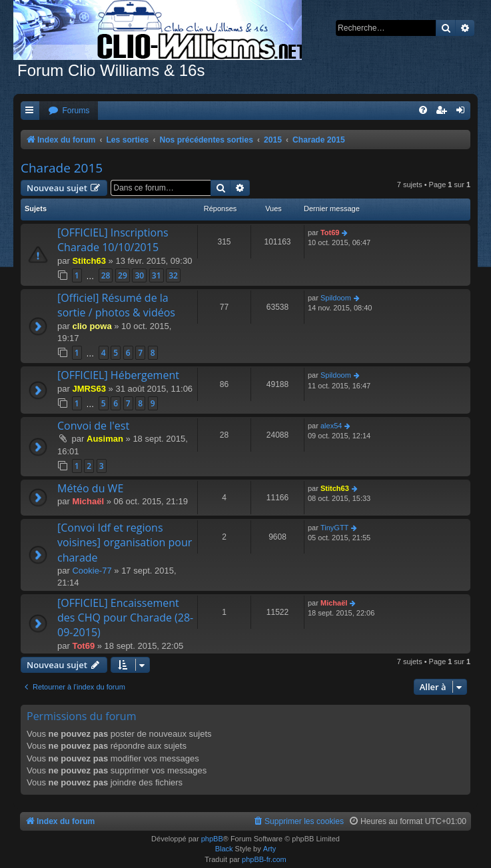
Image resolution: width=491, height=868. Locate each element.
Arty (270, 849)
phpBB (212, 839)
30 (139, 275)
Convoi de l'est (93, 426)
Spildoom (336, 298)
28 (106, 275)
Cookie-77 (92, 571)
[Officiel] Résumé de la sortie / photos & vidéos (116, 305)
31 (157, 275)
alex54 (331, 426)
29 (123, 275)
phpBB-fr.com (264, 859)
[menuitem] (69, 111)
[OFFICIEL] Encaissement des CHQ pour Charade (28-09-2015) (125, 618)
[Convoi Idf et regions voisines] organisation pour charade (125, 543)
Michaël (88, 501)
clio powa (92, 326)
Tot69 (330, 232)
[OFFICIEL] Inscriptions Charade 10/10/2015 (113, 240)
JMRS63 (89, 389)
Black (224, 849)
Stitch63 (89, 261)
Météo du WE (90, 488)
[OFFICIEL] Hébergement (118, 375)
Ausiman (105, 439)
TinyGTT (334, 528)
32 (173, 275)
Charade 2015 (62, 168)
